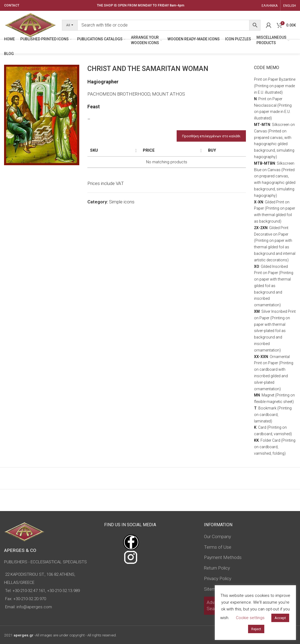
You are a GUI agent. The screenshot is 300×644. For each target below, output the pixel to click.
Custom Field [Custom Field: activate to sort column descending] (230, 153)
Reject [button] (256, 629)
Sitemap (212, 589)
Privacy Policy (218, 578)
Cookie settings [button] (250, 618)
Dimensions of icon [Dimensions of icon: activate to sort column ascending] (142, 153)
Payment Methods (223, 557)
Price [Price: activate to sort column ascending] (192, 150)
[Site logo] (30, 25)
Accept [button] (280, 618)
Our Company (217, 536)
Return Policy (217, 568)
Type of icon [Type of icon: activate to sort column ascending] (170, 156)
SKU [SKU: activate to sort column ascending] (94, 150)
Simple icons (122, 213)
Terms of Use (218, 547)
